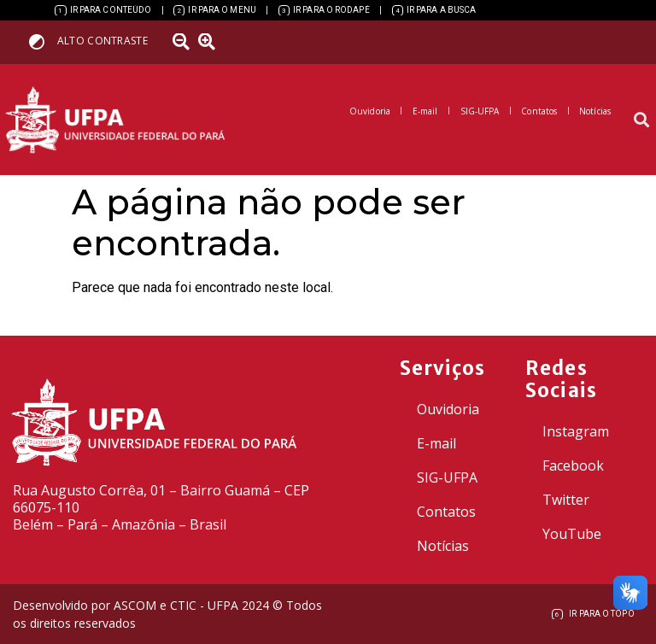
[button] (642, 120)
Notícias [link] (443, 546)
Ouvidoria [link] (448, 409)
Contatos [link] (446, 512)
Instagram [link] (576, 431)
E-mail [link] (436, 443)
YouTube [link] (572, 534)
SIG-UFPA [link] (447, 477)
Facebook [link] (573, 465)
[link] (103, 10)
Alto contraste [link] (102, 41)
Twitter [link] (566, 500)
